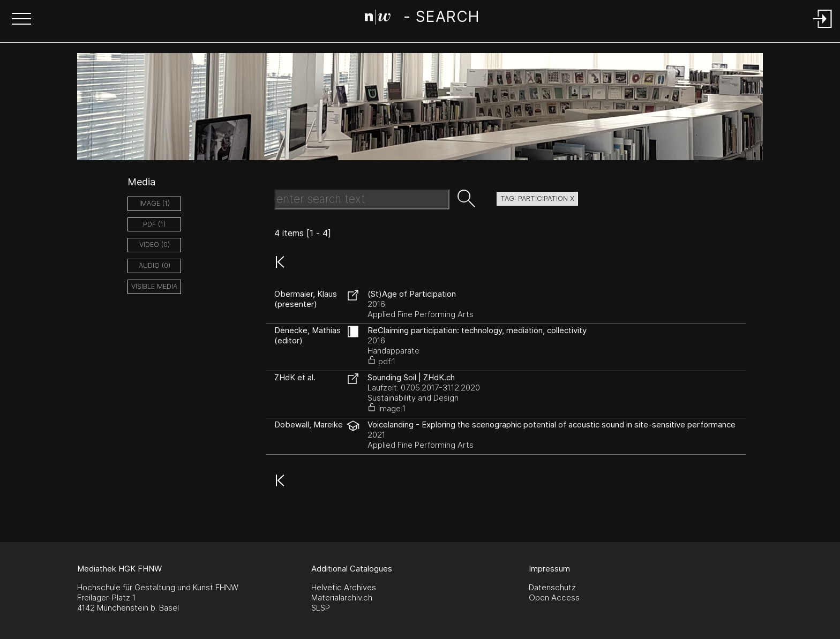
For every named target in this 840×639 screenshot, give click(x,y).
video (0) (155, 245)
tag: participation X (537, 198)
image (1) (155, 203)
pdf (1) (154, 224)
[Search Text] (362, 199)
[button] (21, 20)
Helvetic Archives (344, 587)
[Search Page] (422, 19)
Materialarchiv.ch (342, 597)
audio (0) (155, 265)
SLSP (321, 608)
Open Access (554, 597)
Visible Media (154, 286)
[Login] (823, 29)
